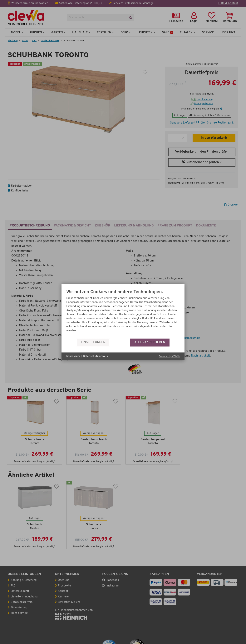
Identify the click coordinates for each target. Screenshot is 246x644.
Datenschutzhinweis (95, 356)
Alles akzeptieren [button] (150, 342)
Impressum (73, 356)
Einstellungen (93, 342)
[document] (123, 314)
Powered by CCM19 (169, 356)
